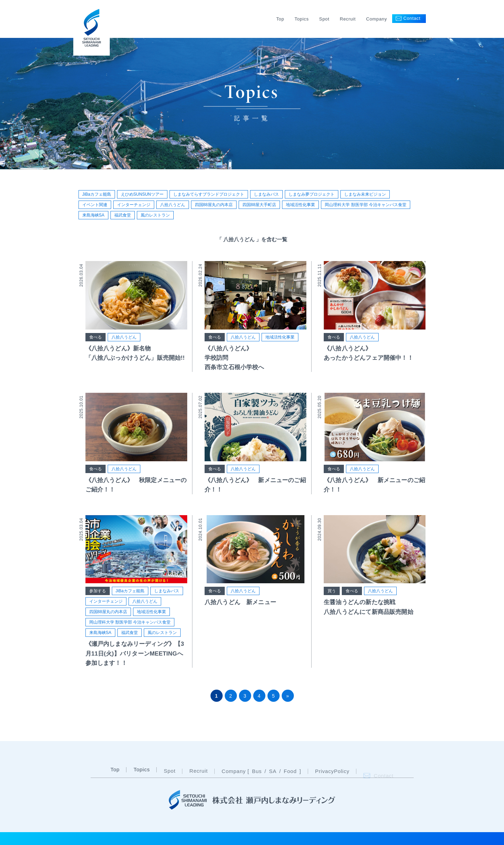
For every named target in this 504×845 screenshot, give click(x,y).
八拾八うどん (173, 205)
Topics (302, 19)
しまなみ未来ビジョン (365, 194)
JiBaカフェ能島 (97, 194)
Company (377, 19)
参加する (98, 594)
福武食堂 (123, 215)
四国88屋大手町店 (259, 205)
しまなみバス (266, 194)
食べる (96, 340)
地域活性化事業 (300, 205)
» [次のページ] (288, 696)
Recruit (348, 19)
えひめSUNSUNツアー (142, 194)
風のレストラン (155, 215)
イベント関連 (95, 205)
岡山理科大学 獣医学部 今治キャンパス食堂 (366, 205)
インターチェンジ (134, 205)
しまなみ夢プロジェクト (312, 194)
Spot (324, 19)
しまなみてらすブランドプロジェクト (209, 194)
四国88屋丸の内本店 (214, 205)
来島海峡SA (93, 215)
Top (280, 19)
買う (332, 598)
